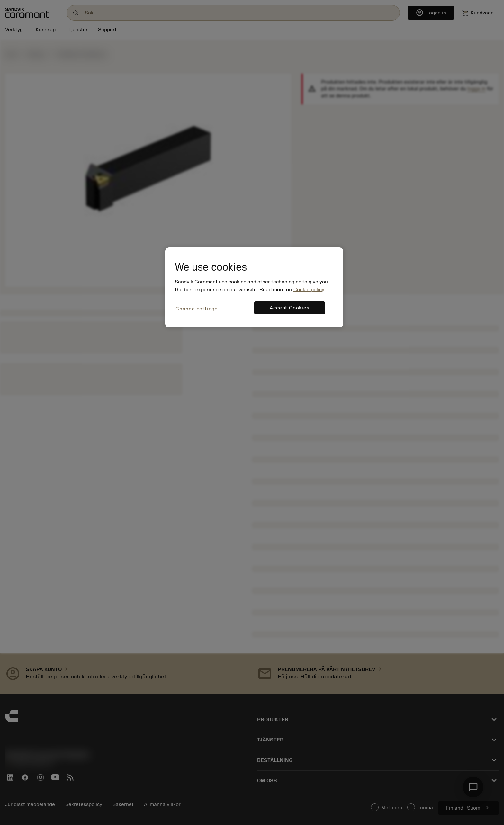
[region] (254, 287)
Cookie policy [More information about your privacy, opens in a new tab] (309, 290)
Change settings (197, 309)
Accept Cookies (289, 308)
